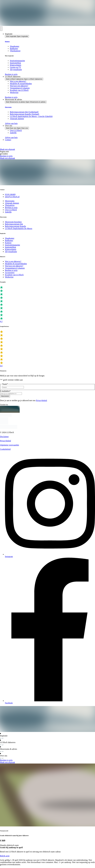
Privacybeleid (41, 400)
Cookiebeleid (5, 449)
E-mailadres (5, 391)
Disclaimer (4, 437)
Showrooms (8, 107)
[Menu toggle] (1, 29)
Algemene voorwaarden (9, 445)
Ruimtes (7, 41)
